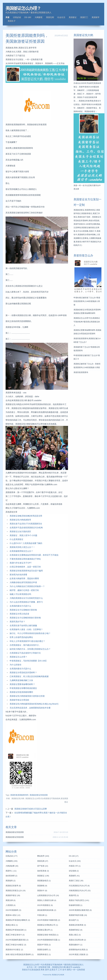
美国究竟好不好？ (17, 622)
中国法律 (42, 915)
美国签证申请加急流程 (16, 930)
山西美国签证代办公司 (48, 896)
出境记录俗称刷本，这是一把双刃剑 (25, 567)
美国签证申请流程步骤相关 (18, 920)
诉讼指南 (74, 871)
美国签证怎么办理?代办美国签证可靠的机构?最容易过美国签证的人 (87, 322)
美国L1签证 (75, 935)
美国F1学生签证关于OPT (21, 563)
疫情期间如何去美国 (78, 950)
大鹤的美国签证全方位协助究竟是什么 (26, 598)
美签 (8, 17)
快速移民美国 (76, 905)
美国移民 (74, 876)
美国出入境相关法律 (47, 900)
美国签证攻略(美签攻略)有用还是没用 (26, 516)
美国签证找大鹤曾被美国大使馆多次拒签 (27, 696)
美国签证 (73, 17)
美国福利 (11, 881)
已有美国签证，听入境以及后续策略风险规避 (29, 676)
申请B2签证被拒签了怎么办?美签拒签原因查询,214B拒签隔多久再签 (87, 301)
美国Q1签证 (12, 925)
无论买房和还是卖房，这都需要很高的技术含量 (30, 708)
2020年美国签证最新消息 (80, 910)
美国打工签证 (76, 881)
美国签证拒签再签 (77, 925)
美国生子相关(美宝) (79, 900)
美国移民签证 (76, 930)
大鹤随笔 (39, 17)
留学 (47, 970)
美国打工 (84, 17)
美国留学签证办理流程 (19, 700)
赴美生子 (53, 970)
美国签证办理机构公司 (48, 925)
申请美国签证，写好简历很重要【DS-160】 (28, 661)
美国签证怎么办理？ (23, 8)
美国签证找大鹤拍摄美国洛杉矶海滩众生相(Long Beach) (34, 704)
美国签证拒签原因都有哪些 (21, 692)
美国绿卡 (42, 891)
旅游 (38, 970)
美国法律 (11, 900)
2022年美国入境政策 (78, 955)
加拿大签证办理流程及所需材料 (20, 955)
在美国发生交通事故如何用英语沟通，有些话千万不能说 (34, 555)
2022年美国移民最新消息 (17, 940)
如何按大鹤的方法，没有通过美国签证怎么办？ (30, 649)
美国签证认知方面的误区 (20, 531)
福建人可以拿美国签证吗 (20, 594)
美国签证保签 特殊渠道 (48, 935)
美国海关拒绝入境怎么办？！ (22, 547)
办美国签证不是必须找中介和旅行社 (25, 653)
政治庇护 (74, 920)
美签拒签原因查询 (81, 372)
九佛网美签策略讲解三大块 (21, 680)
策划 (34, 970)
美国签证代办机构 (58, 975)
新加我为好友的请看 (18, 575)
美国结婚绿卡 (76, 945)
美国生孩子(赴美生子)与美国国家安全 (26, 524)
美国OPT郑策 (44, 945)
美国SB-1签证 (13, 915)
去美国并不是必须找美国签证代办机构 (26, 528)
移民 (69, 970)
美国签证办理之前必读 (19, 614)
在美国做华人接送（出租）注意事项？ (26, 629)
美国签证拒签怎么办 (16, 891)
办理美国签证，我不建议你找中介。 (25, 645)
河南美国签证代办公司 (80, 891)
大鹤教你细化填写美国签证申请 (23, 582)
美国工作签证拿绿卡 (15, 935)
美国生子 (12, 21)
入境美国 (11, 905)
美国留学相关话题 (78, 915)
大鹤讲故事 (12, 866)
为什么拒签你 (15, 665)
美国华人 (11, 871)
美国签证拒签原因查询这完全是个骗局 (26, 571)
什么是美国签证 (16, 539)
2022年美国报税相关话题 (49, 940)
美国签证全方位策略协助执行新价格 (25, 618)
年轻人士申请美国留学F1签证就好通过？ (27, 641)
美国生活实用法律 (77, 940)
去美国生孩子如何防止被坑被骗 (23, 625)
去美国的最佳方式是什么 (20, 606)
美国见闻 (50, 17)
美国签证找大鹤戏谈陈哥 (20, 520)
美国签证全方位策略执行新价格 (23, 610)
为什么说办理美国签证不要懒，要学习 (26, 602)
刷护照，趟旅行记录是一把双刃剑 (24, 590)
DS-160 (28, 17)
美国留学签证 (13, 896)
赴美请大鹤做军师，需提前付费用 (24, 578)
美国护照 (74, 896)
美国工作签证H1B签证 (16, 945)
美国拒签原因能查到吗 (19, 795)
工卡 (60, 970)
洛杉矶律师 (11, 876)
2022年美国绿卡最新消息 (49, 920)
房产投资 (43, 866)
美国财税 (42, 886)
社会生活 (61, 17)
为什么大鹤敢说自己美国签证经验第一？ (27, 586)
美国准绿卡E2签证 (14, 950)
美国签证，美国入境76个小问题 (23, 535)
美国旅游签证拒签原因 (39, 795)
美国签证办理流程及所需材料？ (23, 672)
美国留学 (96, 17)
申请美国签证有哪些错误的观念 (23, 688)
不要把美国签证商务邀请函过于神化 (25, 559)
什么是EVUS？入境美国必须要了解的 (26, 543)
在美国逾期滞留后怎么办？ (21, 551)
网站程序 (43, 856)
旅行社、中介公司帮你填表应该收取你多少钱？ (30, 633)
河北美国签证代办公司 (79, 886)
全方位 (29, 970)
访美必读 (17, 17)
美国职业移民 (44, 950)
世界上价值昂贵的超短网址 (21, 637)
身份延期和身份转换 (47, 910)
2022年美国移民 (13, 910)
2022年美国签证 (45, 905)
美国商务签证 (44, 955)
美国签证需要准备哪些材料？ (22, 684)
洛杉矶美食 (43, 871)
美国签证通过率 (45, 930)
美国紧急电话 (44, 881)
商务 (43, 970)
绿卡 (64, 970)
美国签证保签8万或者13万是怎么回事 (31, 809)
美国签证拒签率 (13, 886)
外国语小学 (75, 866)
